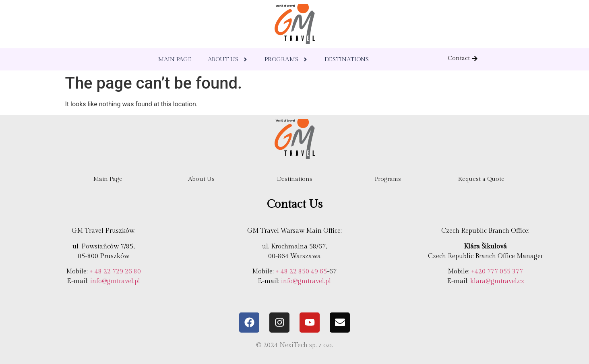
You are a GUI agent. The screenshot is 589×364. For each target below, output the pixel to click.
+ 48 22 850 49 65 (301, 272)
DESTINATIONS (347, 59)
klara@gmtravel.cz (497, 281)
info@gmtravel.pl (115, 281)
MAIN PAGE (175, 59)
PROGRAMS (286, 59)
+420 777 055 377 (497, 272)
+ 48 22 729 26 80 (115, 272)
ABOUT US (228, 59)
